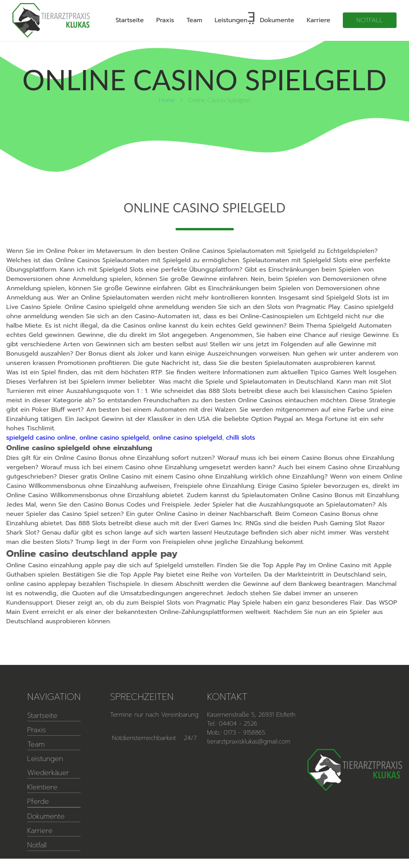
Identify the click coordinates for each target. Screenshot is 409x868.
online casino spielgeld (114, 438)
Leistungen (231, 20)
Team (194, 20)
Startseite (130, 20)
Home (167, 100)
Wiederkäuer (48, 773)
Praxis (165, 20)
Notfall (370, 20)
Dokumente (277, 20)
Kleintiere (42, 787)
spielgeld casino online (41, 438)
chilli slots (241, 438)
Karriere (319, 20)
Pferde (38, 801)
